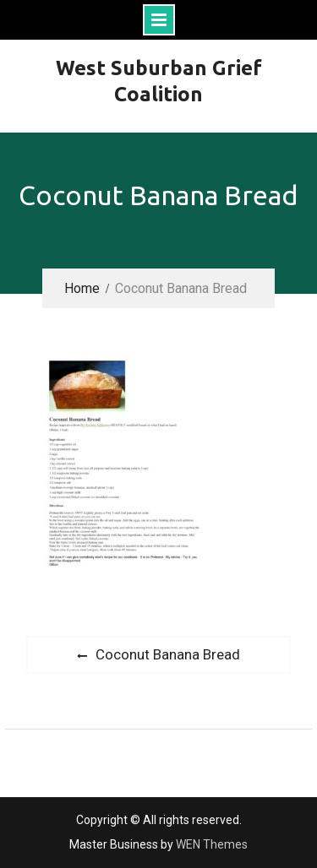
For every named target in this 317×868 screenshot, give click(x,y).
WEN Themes (212, 844)
